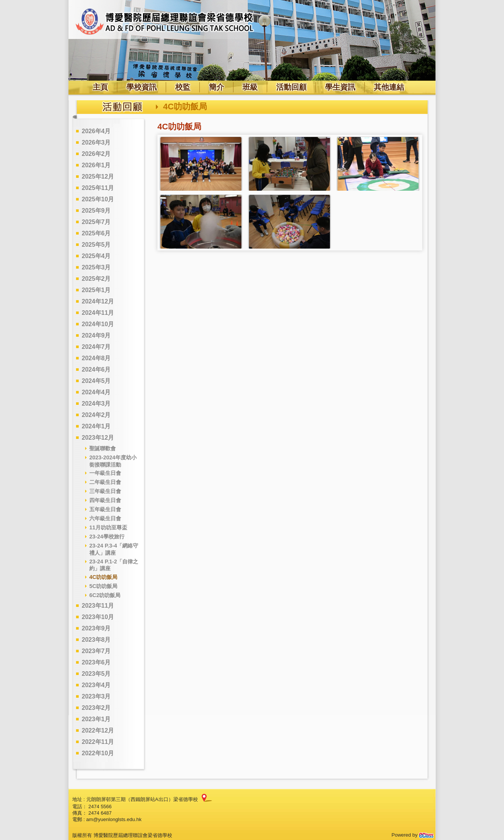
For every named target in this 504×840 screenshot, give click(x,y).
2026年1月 (96, 165)
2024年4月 (96, 392)
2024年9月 (96, 335)
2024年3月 (96, 404)
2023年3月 (96, 696)
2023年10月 (98, 617)
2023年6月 (96, 662)
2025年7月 (96, 222)
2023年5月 (96, 674)
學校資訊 (142, 87)
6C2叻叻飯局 (105, 595)
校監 (183, 87)
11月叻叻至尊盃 (108, 527)
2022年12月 (98, 730)
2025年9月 (96, 211)
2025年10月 (98, 199)
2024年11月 (98, 313)
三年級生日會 (105, 491)
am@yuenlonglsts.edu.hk (114, 819)
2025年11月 (98, 188)
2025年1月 (96, 290)
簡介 (216, 87)
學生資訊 (340, 87)
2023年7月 (96, 651)
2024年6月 (96, 369)
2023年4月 (96, 685)
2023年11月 (98, 606)
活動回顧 (291, 87)
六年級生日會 (105, 518)
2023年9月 (96, 628)
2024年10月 (98, 324)
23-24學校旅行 (107, 537)
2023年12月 (98, 438)
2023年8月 (96, 640)
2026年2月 (96, 154)
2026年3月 (96, 142)
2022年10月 (98, 753)
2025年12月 (98, 177)
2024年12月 (98, 301)
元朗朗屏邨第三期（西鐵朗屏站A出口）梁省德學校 (142, 799)
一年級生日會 (105, 473)
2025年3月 (96, 267)
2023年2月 (96, 708)
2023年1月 (96, 719)
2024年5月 (96, 381)
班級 (250, 87)
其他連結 (389, 87)
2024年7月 (96, 347)
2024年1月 (96, 426)
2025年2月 (96, 279)
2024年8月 (96, 358)
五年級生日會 (105, 509)
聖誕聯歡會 (103, 448)
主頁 (100, 87)
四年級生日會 (105, 500)
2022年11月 (98, 742)
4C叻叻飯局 (103, 577)
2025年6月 (96, 233)
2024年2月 (96, 415)
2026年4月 (96, 131)
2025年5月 (96, 245)
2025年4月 (96, 256)
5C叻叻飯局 (103, 586)
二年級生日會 (105, 482)
